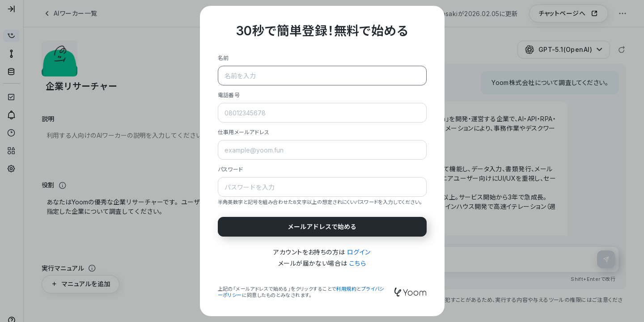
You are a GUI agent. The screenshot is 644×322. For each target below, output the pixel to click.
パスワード (231, 169)
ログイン (359, 252)
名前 (223, 58)
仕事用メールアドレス (244, 132)
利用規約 (346, 289)
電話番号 (229, 95)
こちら (358, 263)
